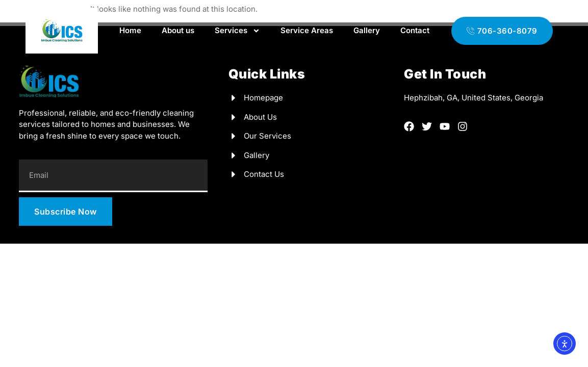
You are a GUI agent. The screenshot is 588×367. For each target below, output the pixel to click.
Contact (415, 30)
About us (178, 30)
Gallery (367, 30)
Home (130, 30)
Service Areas (307, 30)
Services (237, 31)
